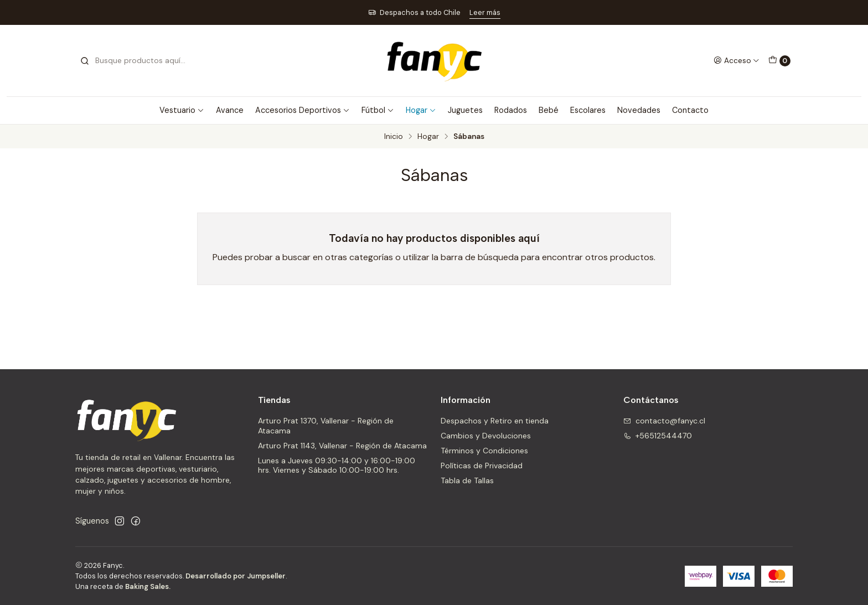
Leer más (485, 12)
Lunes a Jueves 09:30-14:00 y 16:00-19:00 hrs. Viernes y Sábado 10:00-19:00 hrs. (337, 466)
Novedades (639, 110)
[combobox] (136, 61)
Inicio (394, 137)
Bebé (549, 110)
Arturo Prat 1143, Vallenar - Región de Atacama (342, 446)
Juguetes (465, 110)
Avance (230, 110)
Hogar (421, 110)
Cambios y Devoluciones (486, 436)
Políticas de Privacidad (482, 466)
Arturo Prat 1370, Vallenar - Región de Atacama (326, 426)
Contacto (690, 110)
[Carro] (779, 61)
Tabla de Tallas (467, 480)
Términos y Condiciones (484, 451)
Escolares (588, 110)
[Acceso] (737, 60)
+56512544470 (658, 436)
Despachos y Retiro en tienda (495, 421)
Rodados (511, 110)
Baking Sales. (148, 586)
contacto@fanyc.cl (664, 421)
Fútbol (378, 110)
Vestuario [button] (182, 110)
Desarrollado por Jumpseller (236, 576)
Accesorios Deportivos (303, 110)
